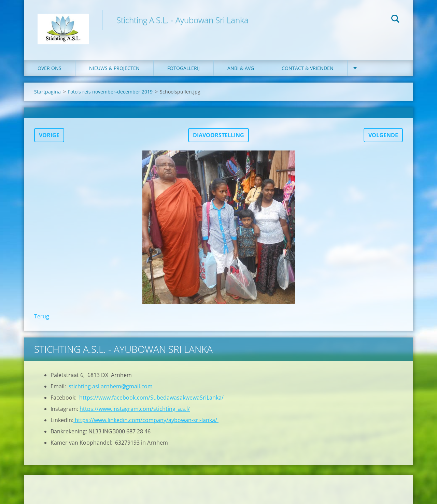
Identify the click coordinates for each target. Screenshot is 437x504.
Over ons (50, 68)
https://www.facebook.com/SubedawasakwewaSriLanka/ (151, 398)
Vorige (49, 135)
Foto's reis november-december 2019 (110, 92)
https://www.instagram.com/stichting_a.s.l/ (135, 409)
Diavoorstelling (218, 135)
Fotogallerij (184, 68)
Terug (42, 316)
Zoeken (395, 20)
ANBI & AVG (241, 68)
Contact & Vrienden (308, 68)
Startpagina (47, 92)
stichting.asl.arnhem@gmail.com (111, 386)
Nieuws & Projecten (114, 68)
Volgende (383, 135)
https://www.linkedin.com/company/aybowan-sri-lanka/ (146, 420)
